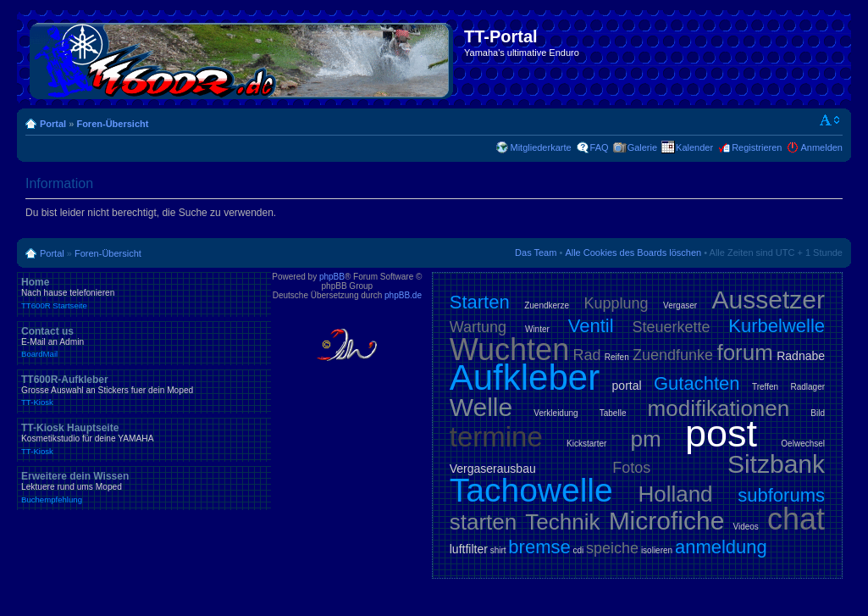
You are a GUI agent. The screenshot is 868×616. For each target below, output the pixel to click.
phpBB (332, 277)
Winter (537, 329)
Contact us (144, 342)
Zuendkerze (547, 305)
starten (484, 522)
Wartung (478, 327)
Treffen (765, 387)
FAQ (600, 147)
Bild (818, 413)
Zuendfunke (673, 355)
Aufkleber (525, 377)
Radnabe (801, 356)
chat (796, 519)
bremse (539, 547)
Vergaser (680, 305)
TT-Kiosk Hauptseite (144, 439)
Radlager (807, 387)
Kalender (694, 147)
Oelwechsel (803, 444)
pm (646, 439)
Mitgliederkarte (540, 147)
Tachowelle (531, 490)
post (721, 433)
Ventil (591, 326)
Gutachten (697, 383)
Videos (745, 527)
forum (744, 352)
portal (627, 386)
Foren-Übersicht (112, 124)
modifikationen (719, 408)
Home (144, 293)
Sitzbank (776, 464)
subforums (781, 495)
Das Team (536, 253)
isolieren (657, 550)
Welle (481, 407)
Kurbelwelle (777, 326)
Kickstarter (586, 444)
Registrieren (757, 147)
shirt (498, 550)
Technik (562, 522)
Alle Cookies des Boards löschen (633, 253)
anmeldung (721, 547)
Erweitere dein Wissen (144, 487)
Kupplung (616, 303)
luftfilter (469, 549)
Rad (586, 355)
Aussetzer (768, 300)
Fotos (631, 468)
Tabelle (613, 413)
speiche (612, 548)
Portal (53, 124)
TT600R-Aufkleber (144, 391)
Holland (675, 494)
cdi (578, 550)
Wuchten (509, 350)
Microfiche (667, 521)
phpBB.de (403, 295)
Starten (480, 302)
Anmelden (821, 147)
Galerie (642, 147)
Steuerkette (671, 327)
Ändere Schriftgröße (830, 120)
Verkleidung (556, 413)
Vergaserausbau (493, 469)
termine (496, 437)
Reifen (617, 357)
